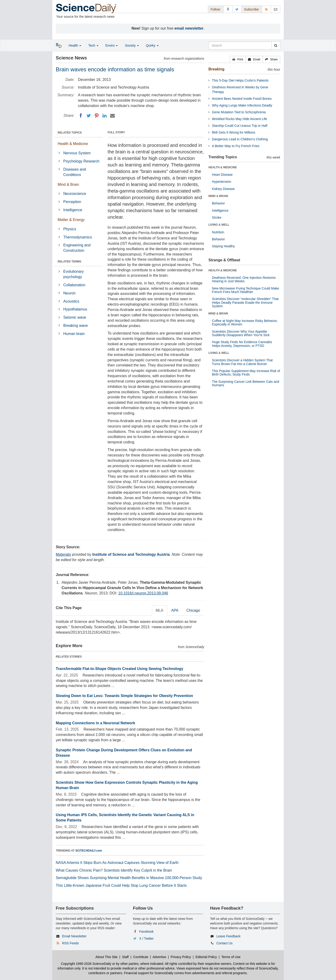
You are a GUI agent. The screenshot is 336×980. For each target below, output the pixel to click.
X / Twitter (147, 939)
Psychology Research (81, 161)
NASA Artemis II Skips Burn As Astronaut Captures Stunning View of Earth (117, 863)
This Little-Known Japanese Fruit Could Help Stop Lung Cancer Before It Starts (121, 885)
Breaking (216, 69)
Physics (70, 229)
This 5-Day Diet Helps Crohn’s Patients (240, 80)
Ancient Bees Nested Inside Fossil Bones (242, 99)
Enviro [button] (112, 45)
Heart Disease (222, 175)
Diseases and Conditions (75, 172)
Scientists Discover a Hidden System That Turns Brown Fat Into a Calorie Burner (242, 362)
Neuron (69, 293)
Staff (125, 957)
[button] (238, 59)
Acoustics (71, 301)
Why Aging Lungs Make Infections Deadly (242, 105)
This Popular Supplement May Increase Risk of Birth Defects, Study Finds (246, 373)
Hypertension (222, 182)
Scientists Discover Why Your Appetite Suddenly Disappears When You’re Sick (241, 333)
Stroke (217, 217)
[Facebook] (81, 116)
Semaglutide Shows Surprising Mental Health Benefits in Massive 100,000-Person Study (129, 878)
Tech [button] (93, 45)
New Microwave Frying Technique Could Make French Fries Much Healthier (245, 290)
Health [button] (75, 45)
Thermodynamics (78, 237)
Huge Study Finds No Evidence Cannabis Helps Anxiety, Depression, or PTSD (242, 344)
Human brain (74, 334)
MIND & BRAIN (218, 196)
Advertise (159, 957)
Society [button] (132, 45)
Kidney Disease (223, 189)
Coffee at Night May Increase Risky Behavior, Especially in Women (245, 323)
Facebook (146, 932)
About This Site (107, 957)
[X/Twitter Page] (237, 9)
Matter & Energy (71, 220)
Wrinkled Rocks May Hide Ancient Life (239, 119)
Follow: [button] (216, 9)
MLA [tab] (159, 610)
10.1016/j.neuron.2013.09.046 (143, 593)
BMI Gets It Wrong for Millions (234, 132)
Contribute (141, 957)
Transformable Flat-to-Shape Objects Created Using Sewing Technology (119, 669)
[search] (276, 45)
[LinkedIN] (105, 116)
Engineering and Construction (77, 248)
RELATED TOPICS (70, 133)
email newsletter (189, 28)
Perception (72, 202)
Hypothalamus (75, 309)
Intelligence (73, 210)
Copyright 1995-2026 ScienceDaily (86, 964)
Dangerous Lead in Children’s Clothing (240, 139)
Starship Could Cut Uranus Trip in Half (240, 126)
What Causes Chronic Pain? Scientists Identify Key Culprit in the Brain (114, 870)
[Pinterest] (97, 116)
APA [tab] (175, 610)
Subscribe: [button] (252, 9)
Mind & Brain (68, 185)
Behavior (218, 203)
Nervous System (77, 153)
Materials (63, 554)
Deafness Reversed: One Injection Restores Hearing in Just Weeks (244, 279)
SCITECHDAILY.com (89, 851)
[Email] (112, 116)
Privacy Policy (181, 957)
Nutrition (218, 232)
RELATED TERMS (69, 262)
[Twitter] (89, 116)
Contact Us (224, 943)
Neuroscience (75, 194)
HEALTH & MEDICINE (223, 167)
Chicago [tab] (193, 610)
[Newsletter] (276, 9)
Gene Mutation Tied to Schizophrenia (239, 112)
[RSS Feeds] (266, 9)
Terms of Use (231, 957)
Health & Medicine (73, 144)
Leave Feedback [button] (228, 936)
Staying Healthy (223, 246)
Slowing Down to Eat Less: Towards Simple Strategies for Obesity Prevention (124, 696)
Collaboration (74, 285)
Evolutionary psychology (73, 274)
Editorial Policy (206, 957)
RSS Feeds (70, 943)
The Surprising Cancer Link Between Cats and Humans (245, 383)
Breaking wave (75, 326)
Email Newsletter (74, 936)
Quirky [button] (152, 45)
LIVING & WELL (219, 225)
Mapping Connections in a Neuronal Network (95, 723)
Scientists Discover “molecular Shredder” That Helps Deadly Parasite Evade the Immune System (245, 302)
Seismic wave (75, 317)
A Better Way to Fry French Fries (236, 146)
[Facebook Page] (228, 9)
